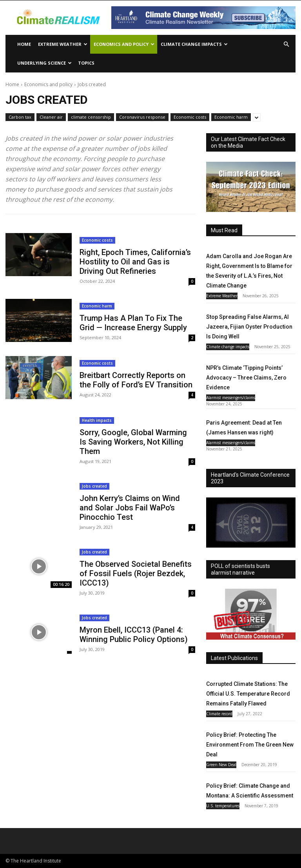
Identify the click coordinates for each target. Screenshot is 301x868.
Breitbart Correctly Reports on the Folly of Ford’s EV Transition (136, 380)
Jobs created (94, 486)
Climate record (219, 714)
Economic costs (190, 117)
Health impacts (97, 420)
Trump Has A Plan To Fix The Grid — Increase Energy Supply (133, 323)
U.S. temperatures (223, 806)
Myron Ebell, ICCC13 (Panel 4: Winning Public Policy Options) (134, 635)
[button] (286, 44)
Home (24, 44)
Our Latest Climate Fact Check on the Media (248, 142)
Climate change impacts (194, 44)
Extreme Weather (63, 44)
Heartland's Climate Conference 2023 (250, 478)
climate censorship (91, 117)
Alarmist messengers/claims (231, 398)
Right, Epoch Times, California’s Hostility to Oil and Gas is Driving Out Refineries (135, 262)
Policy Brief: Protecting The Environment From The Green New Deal (250, 745)
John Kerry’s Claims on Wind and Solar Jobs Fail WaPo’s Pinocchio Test (130, 508)
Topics (86, 63)
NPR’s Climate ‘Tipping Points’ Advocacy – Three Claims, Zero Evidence (246, 378)
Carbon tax (20, 117)
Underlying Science (44, 63)
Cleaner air (51, 117)
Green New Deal (221, 765)
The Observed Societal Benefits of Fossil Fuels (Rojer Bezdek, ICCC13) (136, 573)
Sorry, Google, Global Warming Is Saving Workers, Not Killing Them (133, 442)
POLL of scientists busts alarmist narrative (240, 569)
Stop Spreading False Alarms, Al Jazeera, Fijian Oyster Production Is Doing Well (249, 327)
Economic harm (231, 117)
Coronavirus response (142, 117)
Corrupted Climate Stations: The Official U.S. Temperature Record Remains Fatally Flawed (248, 694)
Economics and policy (124, 44)
